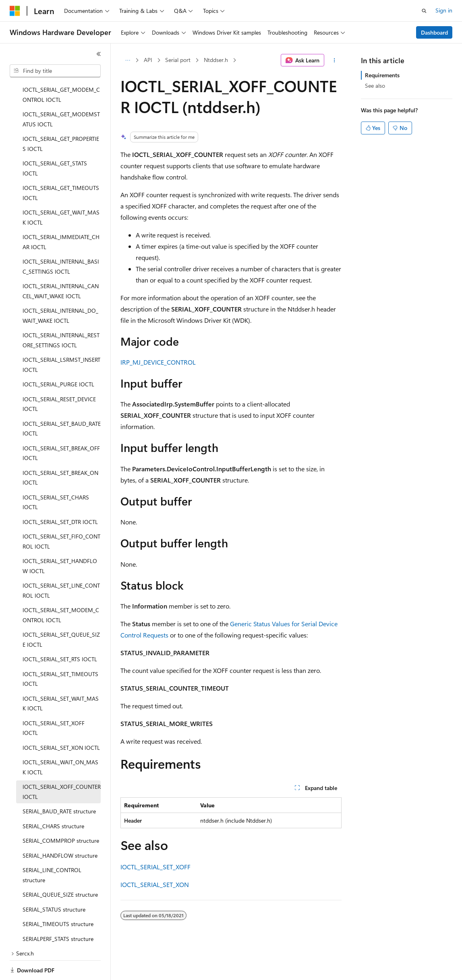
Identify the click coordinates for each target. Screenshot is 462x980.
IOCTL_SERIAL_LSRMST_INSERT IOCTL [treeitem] (61, 337)
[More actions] (335, 60)
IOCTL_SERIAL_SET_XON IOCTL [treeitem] (61, 720)
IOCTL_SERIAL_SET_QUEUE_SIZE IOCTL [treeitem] (61, 612)
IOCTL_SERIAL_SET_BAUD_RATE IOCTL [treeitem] (62, 401)
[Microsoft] (15, 11)
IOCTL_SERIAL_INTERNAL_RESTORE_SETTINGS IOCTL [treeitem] (61, 312)
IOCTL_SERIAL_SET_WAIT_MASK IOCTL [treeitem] (61, 676)
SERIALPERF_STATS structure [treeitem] (58, 911)
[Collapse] (99, 54)
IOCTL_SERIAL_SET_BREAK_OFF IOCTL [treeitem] (61, 425)
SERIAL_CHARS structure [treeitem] (53, 798)
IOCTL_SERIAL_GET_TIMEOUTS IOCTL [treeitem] (61, 165)
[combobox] (55, 71)
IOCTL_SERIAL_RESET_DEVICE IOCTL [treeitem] (59, 376)
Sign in (444, 10)
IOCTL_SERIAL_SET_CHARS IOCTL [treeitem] (56, 475)
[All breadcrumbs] (127, 60)
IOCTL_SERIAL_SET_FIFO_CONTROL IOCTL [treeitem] (61, 514)
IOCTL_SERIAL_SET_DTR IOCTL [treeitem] (60, 494)
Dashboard (434, 32)
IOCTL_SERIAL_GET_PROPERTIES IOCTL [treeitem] (61, 116)
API (148, 60)
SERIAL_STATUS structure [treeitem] (54, 882)
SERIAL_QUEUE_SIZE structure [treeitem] (60, 867)
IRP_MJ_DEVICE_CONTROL (158, 362)
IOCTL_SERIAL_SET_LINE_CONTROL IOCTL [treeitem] (61, 563)
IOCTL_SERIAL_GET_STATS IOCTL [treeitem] (55, 140)
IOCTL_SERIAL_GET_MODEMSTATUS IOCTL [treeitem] (61, 91)
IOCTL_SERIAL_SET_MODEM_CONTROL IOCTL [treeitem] (61, 587)
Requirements (382, 75)
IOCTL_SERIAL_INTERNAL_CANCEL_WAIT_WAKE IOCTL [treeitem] (61, 263)
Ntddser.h (216, 60)
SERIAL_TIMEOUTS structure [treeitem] (58, 896)
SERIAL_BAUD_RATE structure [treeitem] (59, 783)
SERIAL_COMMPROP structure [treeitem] (61, 813)
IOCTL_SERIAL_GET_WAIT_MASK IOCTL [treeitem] (61, 190)
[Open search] (424, 11)
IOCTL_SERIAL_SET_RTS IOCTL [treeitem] (60, 631)
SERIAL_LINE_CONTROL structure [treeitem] (52, 847)
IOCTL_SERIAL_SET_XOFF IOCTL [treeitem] (54, 700)
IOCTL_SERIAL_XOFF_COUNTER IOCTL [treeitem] (62, 764)
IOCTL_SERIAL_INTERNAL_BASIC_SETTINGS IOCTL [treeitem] (61, 239)
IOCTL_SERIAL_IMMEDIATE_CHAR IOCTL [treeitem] (61, 214)
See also (375, 86)
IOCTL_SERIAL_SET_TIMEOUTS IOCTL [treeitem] (60, 651)
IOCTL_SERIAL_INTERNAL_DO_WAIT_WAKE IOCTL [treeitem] (60, 288)
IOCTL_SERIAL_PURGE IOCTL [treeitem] (58, 356)
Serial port (178, 60)
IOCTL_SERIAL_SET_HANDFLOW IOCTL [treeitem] (60, 538)
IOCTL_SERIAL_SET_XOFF (155, 867)
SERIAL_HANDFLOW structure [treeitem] (60, 828)
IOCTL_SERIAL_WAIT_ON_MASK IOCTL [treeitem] (60, 739)
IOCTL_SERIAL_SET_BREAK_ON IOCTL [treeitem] (60, 450)
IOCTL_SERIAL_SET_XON (155, 884)
